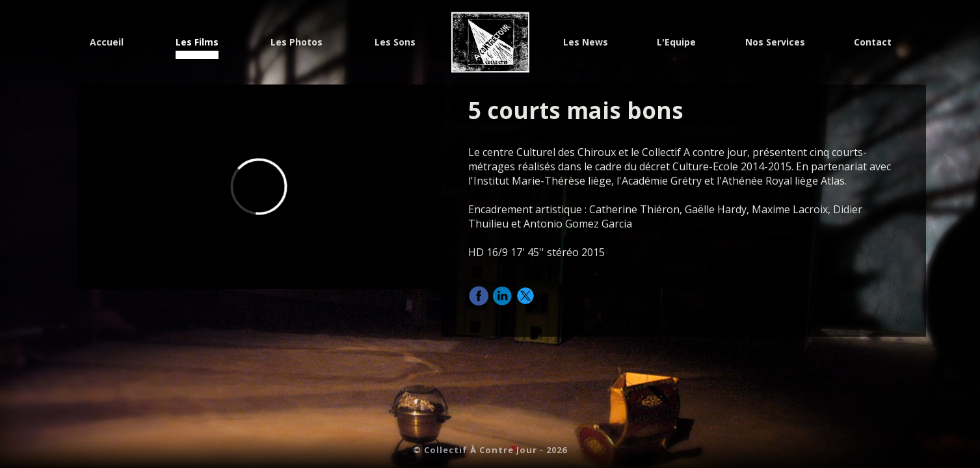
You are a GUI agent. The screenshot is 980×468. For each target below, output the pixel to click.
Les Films (197, 43)
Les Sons (395, 43)
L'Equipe (676, 43)
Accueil (107, 43)
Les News (586, 43)
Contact (873, 43)
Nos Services (775, 43)
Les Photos (297, 43)
